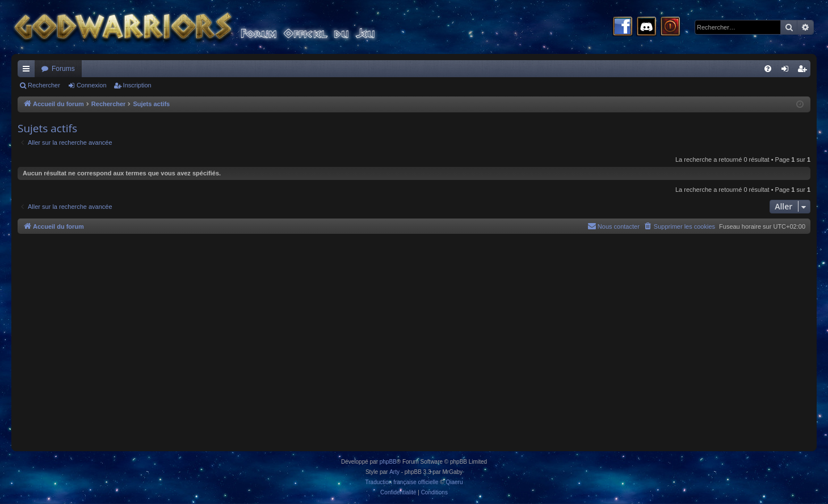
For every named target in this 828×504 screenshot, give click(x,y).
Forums (63, 69)
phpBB (388, 462)
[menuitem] (768, 69)
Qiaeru (454, 482)
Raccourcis (28, 71)
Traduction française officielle (402, 482)
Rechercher (44, 85)
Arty (394, 472)
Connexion (92, 85)
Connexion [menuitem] (787, 71)
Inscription (137, 85)
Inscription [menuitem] (804, 71)
